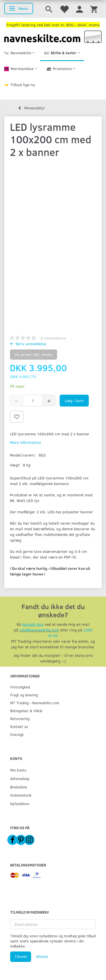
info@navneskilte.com (39, 630)
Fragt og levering (24, 695)
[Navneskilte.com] (53, 36)
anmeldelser (54, 338)
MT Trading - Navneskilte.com (35, 703)
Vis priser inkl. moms (33, 354)
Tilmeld (21, 957)
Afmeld (42, 957)
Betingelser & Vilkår (26, 711)
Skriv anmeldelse (30, 344)
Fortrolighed (20, 687)
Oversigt (17, 734)
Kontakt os (19, 726)
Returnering (20, 719)
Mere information (25, 442)
